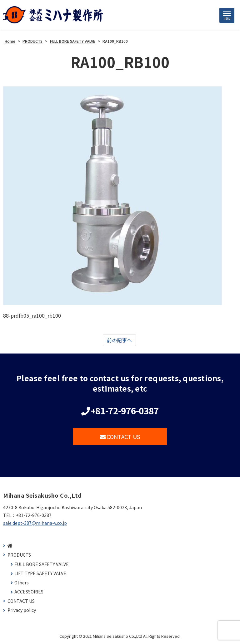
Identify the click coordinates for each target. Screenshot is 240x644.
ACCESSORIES (29, 592)
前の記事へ (119, 340)
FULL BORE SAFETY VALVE (42, 564)
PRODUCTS (19, 555)
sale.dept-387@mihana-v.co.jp (35, 523)
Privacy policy (22, 610)
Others (22, 583)
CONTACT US (120, 437)
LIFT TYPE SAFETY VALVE (40, 573)
